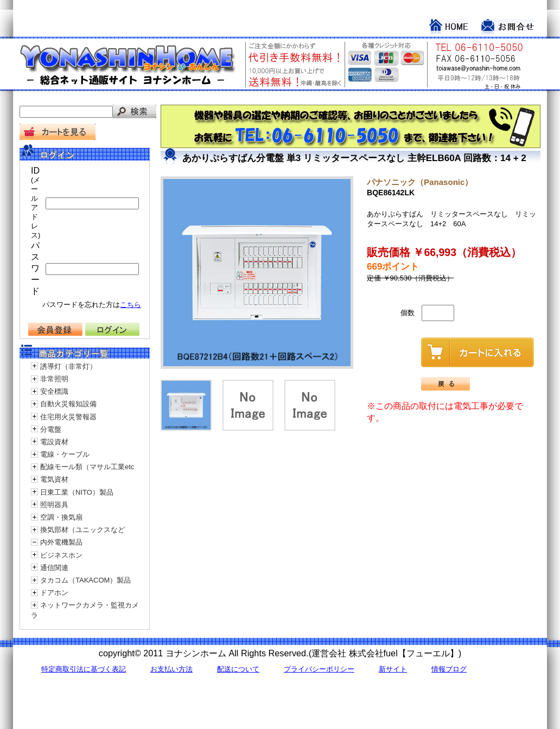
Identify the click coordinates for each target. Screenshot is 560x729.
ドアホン (54, 593)
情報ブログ (449, 669)
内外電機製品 (61, 542)
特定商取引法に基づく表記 (84, 669)
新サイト (393, 669)
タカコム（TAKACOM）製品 (85, 580)
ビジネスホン (61, 555)
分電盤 (51, 429)
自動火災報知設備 (68, 404)
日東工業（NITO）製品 (77, 492)
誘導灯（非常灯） (68, 366)
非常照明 (54, 379)
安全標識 (54, 391)
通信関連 (54, 568)
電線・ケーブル (65, 454)
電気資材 (54, 479)
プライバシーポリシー (319, 669)
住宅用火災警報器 (68, 417)
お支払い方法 (171, 669)
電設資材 (54, 442)
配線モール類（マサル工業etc (87, 467)
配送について (238, 669)
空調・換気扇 (61, 517)
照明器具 (54, 505)
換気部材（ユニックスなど (82, 530)
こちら (131, 305)
